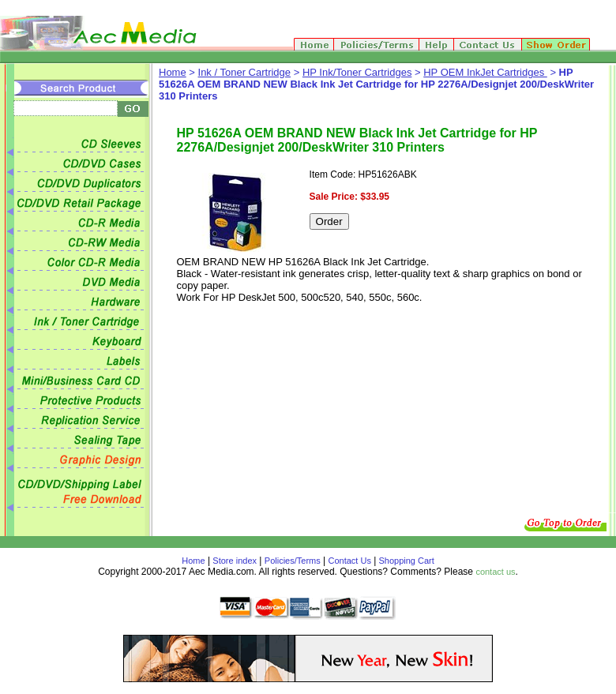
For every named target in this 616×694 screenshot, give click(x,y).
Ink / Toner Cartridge (245, 72)
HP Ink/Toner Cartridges (357, 72)
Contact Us (350, 561)
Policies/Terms (293, 561)
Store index (235, 561)
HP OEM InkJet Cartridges (485, 72)
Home (173, 72)
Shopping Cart (405, 561)
